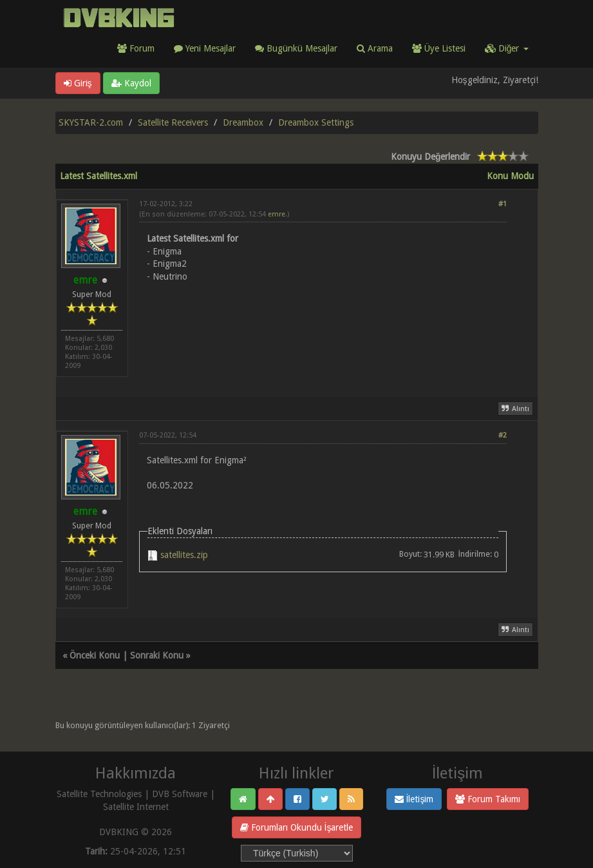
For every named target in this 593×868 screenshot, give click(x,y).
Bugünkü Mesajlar (296, 48)
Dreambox (243, 122)
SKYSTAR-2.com (91, 122)
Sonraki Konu (157, 655)
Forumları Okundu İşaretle (297, 827)
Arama (375, 48)
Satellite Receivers (173, 122)
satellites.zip (184, 555)
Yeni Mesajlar (205, 48)
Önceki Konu (95, 655)
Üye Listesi (439, 48)
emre (277, 214)
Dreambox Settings (316, 122)
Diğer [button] (507, 48)
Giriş (78, 83)
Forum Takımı (488, 799)
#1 (503, 204)
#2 (503, 435)
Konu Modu (510, 176)
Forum (136, 48)
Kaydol (131, 83)
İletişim (414, 799)
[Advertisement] (323, 332)
